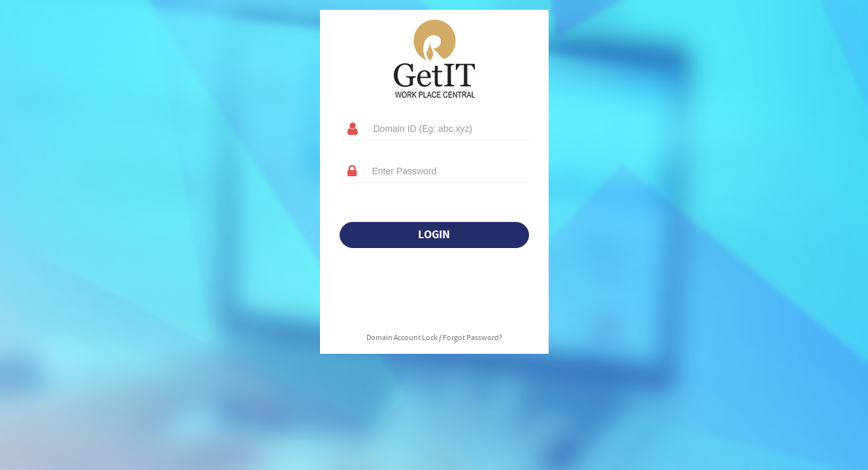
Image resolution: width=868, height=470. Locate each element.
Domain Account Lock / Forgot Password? (434, 338)
